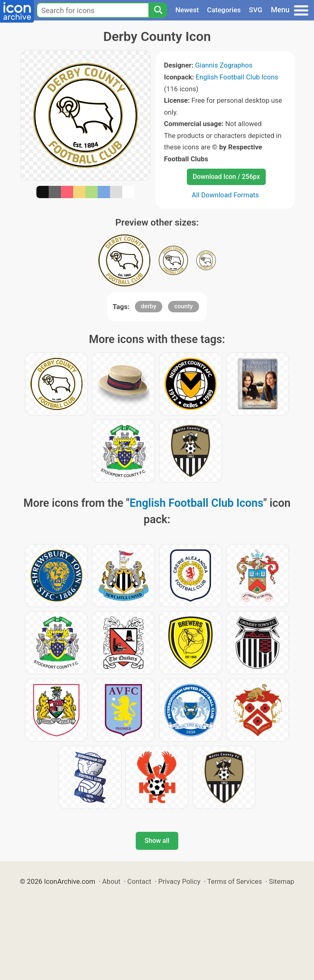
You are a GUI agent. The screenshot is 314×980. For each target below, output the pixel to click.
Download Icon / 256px (226, 177)
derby (149, 306)
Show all (157, 841)
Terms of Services (235, 881)
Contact (139, 881)
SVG (256, 10)
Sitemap (282, 881)
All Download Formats (225, 195)
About (111, 881)
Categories (224, 10)
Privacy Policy (179, 881)
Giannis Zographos (224, 65)
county (183, 306)
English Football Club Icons (237, 77)
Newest (187, 10)
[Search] (158, 10)
